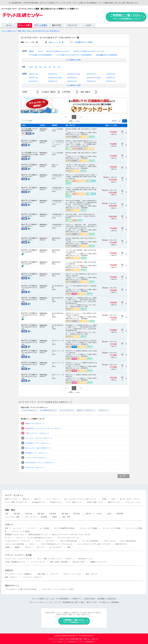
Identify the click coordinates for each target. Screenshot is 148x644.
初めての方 (56, 25)
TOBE (104, 499)
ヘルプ (88, 25)
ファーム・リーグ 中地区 (112, 528)
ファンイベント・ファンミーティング (18, 559)
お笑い (109, 514)
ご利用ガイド (76, 599)
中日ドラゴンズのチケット (35, 468)
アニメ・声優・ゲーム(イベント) (49, 559)
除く (125, 121)
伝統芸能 (44, 517)
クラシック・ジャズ (133, 502)
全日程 (24, 74)
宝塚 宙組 (65, 514)
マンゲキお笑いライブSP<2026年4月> (40, 55)
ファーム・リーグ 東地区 (88, 528)
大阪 (45, 67)
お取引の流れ (90, 599)
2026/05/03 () (111, 81)
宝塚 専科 (77, 514)
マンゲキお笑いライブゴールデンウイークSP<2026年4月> (74, 55)
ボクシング (40, 547)
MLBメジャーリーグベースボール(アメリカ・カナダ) (71, 535)
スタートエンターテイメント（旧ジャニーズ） (80, 499)
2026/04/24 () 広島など (56, 78)
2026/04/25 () (72, 78)
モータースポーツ (56, 547)
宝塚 (7, 514)
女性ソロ (38, 499)
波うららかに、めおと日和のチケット (39, 448)
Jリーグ (19, 538)
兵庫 (50, 67)
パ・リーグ (30, 528)
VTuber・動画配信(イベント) (15, 562)
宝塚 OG (88, 514)
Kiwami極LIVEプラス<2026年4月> (107, 55)
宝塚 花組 (17, 514)
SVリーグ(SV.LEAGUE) (69, 541)
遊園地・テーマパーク (98, 562)
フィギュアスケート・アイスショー (18, 541)
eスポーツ (69, 559)
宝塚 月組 (29, 514)
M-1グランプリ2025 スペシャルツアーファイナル (89, 51)
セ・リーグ (17, 528)
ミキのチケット (103, 410)
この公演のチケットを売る (83, 42)
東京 (36, 67)
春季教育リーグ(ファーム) (14, 535)
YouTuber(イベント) (85, 559)
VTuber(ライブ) (55, 502)
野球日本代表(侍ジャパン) (38, 535)
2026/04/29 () (53, 81)
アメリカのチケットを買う (14, 589)
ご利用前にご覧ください (126, 17)
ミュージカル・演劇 (12, 517)
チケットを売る (41, 25)
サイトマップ (55, 602)
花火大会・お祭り (79, 562)
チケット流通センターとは (43, 599)
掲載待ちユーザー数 (55, 42)
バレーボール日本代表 (90, 541)
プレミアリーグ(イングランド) (68, 538)
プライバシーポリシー (38, 602)
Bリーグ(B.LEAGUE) (128, 541)
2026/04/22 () (111, 74)
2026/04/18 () (53, 74)
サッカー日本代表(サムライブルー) (40, 538)
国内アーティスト (11, 499)
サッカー (8, 538)
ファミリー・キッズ (38, 562)
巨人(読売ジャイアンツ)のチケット (38, 443)
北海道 (31, 67)
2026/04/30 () (72, 81)
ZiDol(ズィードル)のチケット (86, 410)
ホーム (9, 25)
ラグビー (32, 544)
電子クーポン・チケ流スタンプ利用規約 (103, 602)
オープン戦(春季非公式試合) (64, 528)
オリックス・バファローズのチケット (39, 438)
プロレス (28, 547)
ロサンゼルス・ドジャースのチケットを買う (58, 589)
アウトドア (54, 574)
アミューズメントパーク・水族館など (18, 574)
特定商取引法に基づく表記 (73, 602)
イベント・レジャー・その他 (18, 555)
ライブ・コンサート (14, 495)
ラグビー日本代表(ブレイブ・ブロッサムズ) (56, 544)
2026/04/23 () (33, 78)
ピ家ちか (31, 51)
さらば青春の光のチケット (48, 410)
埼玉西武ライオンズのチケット (36, 453)
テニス (38, 541)
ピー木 (40, 51)
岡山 (54, 67)
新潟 (41, 67)
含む (120, 121)
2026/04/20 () (91, 74)
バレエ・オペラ (30, 517)
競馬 (69, 547)
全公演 (24, 51)
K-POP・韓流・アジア (95, 502)
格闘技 (17, 547)
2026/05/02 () (91, 81)
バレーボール (50, 541)
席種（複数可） (86, 92)
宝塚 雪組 (41, 514)
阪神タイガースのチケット (35, 424)
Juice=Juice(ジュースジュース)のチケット (40, 463)
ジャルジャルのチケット (29, 410)
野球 (7, 528)
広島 (59, 67)
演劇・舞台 (10, 510)
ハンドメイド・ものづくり (32, 577)
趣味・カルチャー (11, 577)
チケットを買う (25, 25)
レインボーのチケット (67, 410)
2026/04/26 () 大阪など (94, 78)
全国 (24, 67)
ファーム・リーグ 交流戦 (21, 531)
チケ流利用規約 (62, 599)
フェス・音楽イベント (74, 502)
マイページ (72, 25)
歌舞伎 (55, 517)
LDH (113, 499)
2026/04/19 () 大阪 (74, 74)
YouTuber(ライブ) (38, 502)
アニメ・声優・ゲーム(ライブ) (16, 502)
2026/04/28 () (33, 81)
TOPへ (125, 476)
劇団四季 (120, 514)
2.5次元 (99, 514)
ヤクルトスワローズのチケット (36, 458)
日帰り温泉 (41, 574)
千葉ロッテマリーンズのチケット (37, 433)
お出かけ (9, 570)
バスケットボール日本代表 (14, 544)
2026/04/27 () (111, 78)
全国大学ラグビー (121, 544)
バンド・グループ (52, 499)
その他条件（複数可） (49, 92)
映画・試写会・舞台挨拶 (59, 562)
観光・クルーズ (92, 574)
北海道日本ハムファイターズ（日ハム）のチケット (44, 428)
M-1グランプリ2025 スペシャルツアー (58, 51)
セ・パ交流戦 (44, 528)
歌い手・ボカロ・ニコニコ (130, 499)
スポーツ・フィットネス (72, 574)
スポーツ (9, 525)
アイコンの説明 (27, 121)
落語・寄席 (66, 517)
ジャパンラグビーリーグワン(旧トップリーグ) (93, 544)
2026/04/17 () (33, 74)
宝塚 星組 (53, 514)
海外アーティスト (114, 502)
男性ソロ (26, 499)
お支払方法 (111, 599)
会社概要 (101, 599)
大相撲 (7, 547)
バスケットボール (110, 541)
